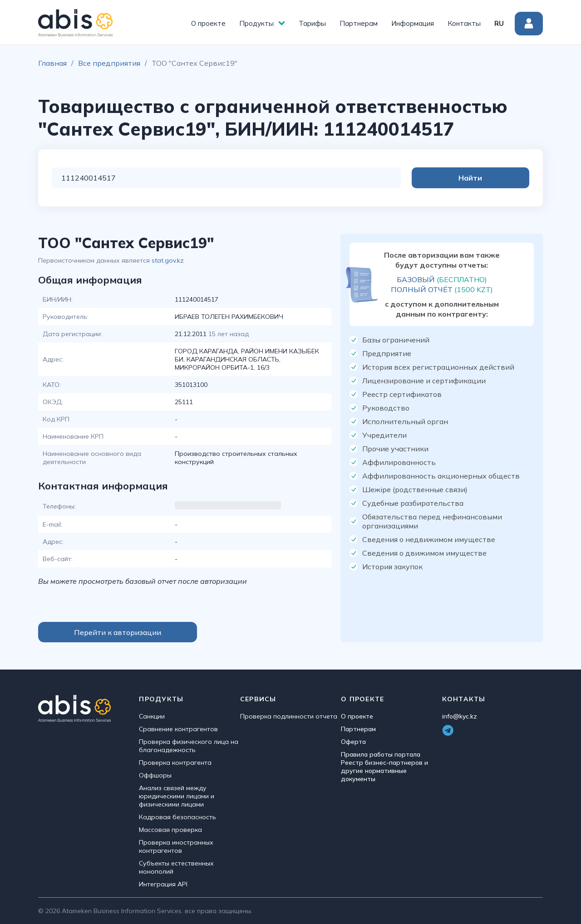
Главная (52, 63)
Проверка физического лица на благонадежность (189, 746)
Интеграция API (163, 884)
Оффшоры (155, 775)
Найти (493, 178)
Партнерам (359, 23)
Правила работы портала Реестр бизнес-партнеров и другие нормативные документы (384, 767)
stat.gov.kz (168, 260)
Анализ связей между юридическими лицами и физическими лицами (177, 796)
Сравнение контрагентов (178, 729)
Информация (413, 23)
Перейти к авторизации (118, 632)
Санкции (152, 716)
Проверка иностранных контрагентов (176, 846)
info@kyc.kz (460, 716)
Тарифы (312, 23)
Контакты (464, 23)
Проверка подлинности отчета (289, 716)
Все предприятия (109, 63)
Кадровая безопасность (177, 817)
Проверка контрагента (175, 763)
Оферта (353, 742)
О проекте (208, 23)
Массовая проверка (170, 830)
